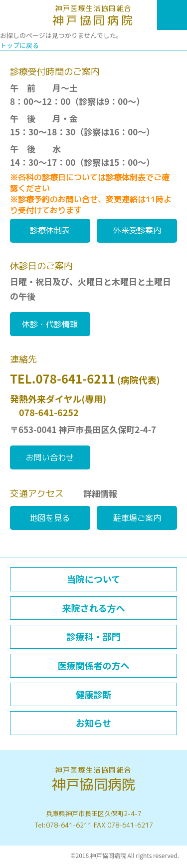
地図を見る (50, 518)
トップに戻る (19, 45)
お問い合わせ (50, 457)
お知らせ (94, 723)
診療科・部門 (94, 636)
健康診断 (94, 694)
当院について (93, 579)
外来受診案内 (137, 230)
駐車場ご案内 (137, 518)
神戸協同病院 (93, 16)
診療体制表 (50, 230)
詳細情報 (100, 493)
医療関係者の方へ (94, 665)
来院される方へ (94, 608)
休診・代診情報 (50, 324)
